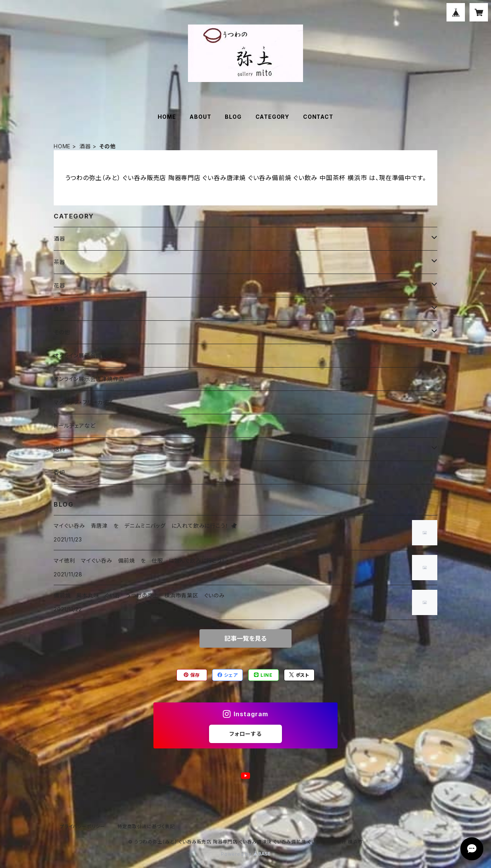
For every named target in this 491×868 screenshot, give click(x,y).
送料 (59, 449)
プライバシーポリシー (82, 826)
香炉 (59, 472)
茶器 (59, 262)
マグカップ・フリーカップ (83, 402)
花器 (59, 285)
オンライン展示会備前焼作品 (89, 355)
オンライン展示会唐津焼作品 (89, 379)
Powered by (245, 854)
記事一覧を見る (245, 638)
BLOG (233, 117)
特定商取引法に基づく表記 (146, 826)
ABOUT (200, 117)
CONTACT (318, 117)
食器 (59, 309)
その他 (62, 332)
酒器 (85, 146)
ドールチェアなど (74, 426)
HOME (167, 117)
